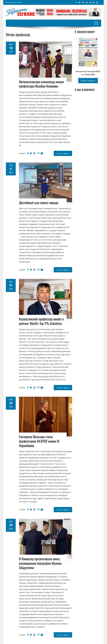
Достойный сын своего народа (39, 203)
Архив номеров (88, 81)
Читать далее (63, 153)
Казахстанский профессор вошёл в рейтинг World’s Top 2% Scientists (41, 321)
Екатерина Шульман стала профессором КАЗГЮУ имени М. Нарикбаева (39, 441)
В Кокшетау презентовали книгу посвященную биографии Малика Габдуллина (40, 563)
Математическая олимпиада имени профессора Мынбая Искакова (41, 84)
